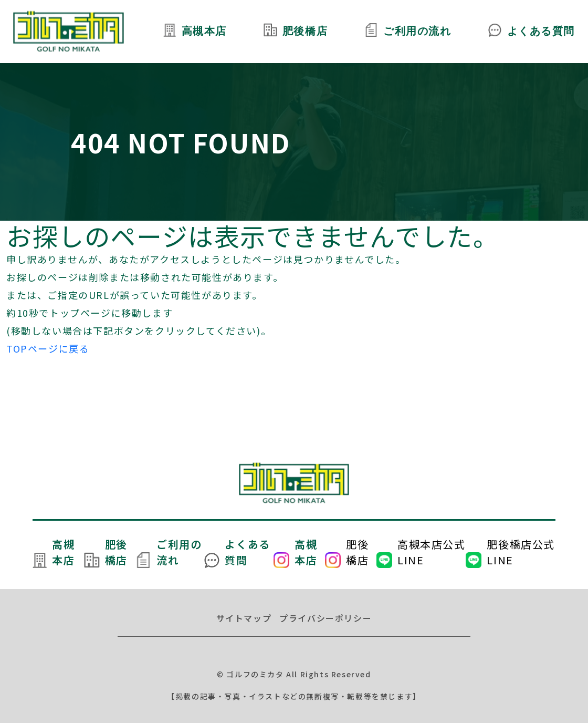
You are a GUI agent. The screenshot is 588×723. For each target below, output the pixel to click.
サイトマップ (244, 618)
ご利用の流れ (417, 32)
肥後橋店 (304, 32)
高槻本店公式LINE (432, 552)
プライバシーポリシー (325, 618)
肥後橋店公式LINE (521, 552)
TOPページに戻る (48, 348)
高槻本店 (204, 32)
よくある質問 (541, 32)
